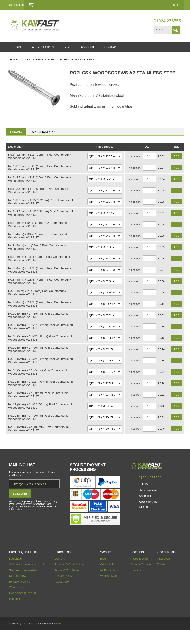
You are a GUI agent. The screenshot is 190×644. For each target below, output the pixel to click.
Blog (103, 572)
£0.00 (172, 5)
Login (105, 5)
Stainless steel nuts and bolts (28, 578)
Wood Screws (33, 61)
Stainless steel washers (24, 584)
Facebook (164, 572)
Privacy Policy (63, 589)
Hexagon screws (20, 595)
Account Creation (141, 578)
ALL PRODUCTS (49, 48)
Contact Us (121, 5)
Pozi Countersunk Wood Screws (71, 61)
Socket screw (18, 589)
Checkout (139, 5)
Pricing (16, 134)
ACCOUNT (103, 48)
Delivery (60, 572)
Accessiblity (62, 595)
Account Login (139, 572)
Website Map (108, 589)
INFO (78, 48)
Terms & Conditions (67, 584)
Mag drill (14, 612)
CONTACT (131, 48)
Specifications (44, 134)
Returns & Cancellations (70, 578)
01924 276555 (167, 21)
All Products (108, 584)
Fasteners (15, 572)
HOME (20, 48)
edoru (59, 637)
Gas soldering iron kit (22, 606)
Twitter (162, 578)
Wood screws (18, 601)
